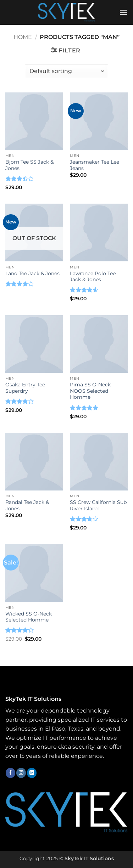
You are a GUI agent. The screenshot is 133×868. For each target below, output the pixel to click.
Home (23, 37)
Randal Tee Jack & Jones (27, 505)
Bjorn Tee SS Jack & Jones (29, 165)
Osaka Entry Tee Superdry (25, 388)
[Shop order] (66, 71)
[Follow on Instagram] (21, 773)
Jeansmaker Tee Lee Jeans (95, 165)
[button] (123, 12)
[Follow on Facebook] (10, 773)
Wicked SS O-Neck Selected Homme (29, 617)
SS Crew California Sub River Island (98, 505)
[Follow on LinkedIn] (32, 773)
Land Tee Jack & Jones (32, 273)
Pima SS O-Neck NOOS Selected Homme (90, 391)
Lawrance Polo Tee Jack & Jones (93, 277)
